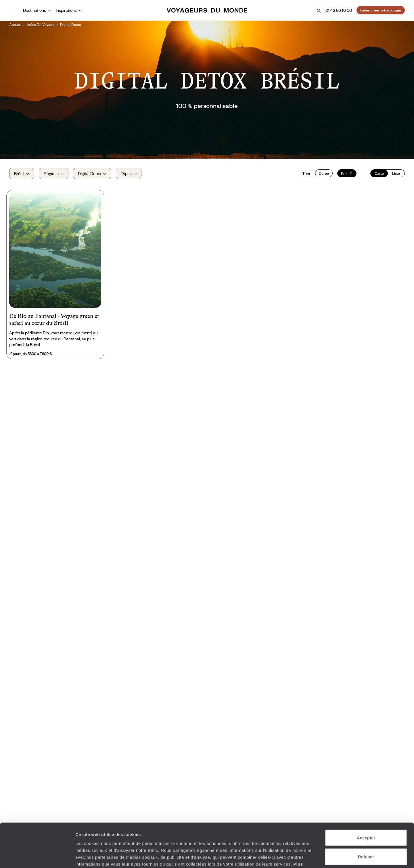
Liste (396, 173)
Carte (379, 173)
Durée (324, 173)
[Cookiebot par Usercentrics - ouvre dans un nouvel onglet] (37, 857)
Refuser (366, 819)
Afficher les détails (317, 857)
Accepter (366, 800)
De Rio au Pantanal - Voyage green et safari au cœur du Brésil (54, 319)
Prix (347, 173)
